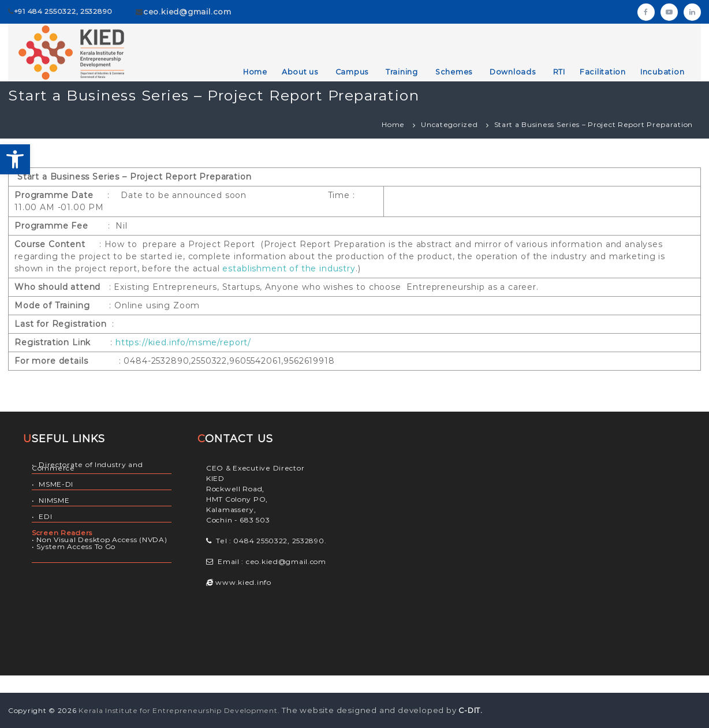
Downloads (513, 72)
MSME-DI (56, 484)
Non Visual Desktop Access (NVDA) (102, 540)
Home (255, 72)
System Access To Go (76, 546)
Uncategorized (449, 124)
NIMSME (54, 500)
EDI (45, 516)
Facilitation (603, 72)
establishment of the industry (289, 268)
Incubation (663, 72)
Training (402, 72)
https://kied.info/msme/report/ (183, 342)
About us (300, 72)
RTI (559, 72)
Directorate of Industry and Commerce (87, 466)
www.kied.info (242, 582)
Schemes (454, 72)
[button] (15, 159)
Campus (352, 72)
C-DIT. (471, 710)
